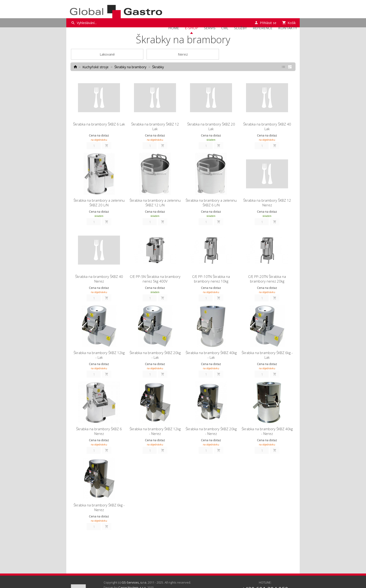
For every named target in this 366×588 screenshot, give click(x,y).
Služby (241, 28)
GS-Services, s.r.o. (134, 582)
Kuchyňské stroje (95, 67)
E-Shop (192, 28)
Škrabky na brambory (130, 67)
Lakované (107, 54)
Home (174, 28)
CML (225, 28)
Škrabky (158, 67)
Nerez (183, 54)
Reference (263, 28)
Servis (210, 28)
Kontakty (288, 28)
